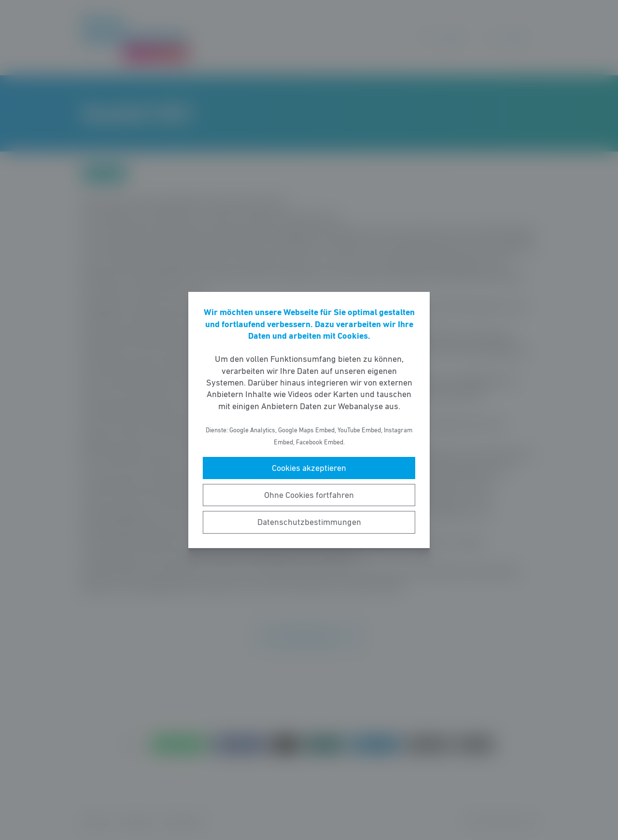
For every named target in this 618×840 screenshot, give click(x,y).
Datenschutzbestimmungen (309, 522)
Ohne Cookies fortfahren (309, 495)
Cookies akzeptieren (309, 468)
